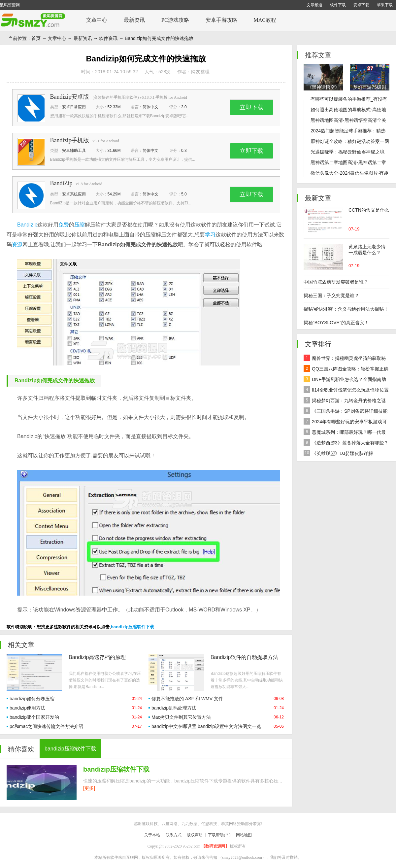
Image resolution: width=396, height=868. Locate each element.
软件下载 (338, 5)
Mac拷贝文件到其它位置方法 (181, 717)
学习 (210, 235)
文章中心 (97, 20)
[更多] (89, 788)
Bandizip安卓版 (70, 97)
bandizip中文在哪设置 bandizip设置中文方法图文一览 (206, 726)
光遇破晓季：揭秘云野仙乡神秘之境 (347, 152)
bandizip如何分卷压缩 (32, 699)
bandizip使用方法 (27, 708)
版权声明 (195, 835)
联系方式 (174, 835)
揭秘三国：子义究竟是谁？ (331, 295)
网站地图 (244, 835)
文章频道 (314, 5)
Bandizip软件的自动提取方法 (244, 657)
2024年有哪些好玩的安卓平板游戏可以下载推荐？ (345, 422)
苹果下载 (385, 5)
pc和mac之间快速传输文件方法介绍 (46, 726)
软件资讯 (108, 38)
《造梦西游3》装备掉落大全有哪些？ (346, 442)
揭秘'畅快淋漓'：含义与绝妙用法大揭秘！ (346, 309)
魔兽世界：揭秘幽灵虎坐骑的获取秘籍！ (345, 359)
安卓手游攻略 (221, 20)
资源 (17, 244)
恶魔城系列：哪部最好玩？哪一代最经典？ (345, 433)
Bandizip (27, 225)
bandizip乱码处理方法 (174, 708)
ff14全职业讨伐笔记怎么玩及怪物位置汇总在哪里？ (346, 391)
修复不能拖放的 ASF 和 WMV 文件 (187, 699)
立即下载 (251, 107)
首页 (36, 38)
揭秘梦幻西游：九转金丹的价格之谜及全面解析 (345, 401)
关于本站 (152, 835)
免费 (64, 225)
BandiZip (61, 183)
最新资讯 (134, 20)
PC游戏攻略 (175, 20)
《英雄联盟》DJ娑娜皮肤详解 (338, 453)
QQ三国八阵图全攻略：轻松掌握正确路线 (346, 370)
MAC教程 (265, 20)
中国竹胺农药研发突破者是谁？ (336, 282)
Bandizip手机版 (70, 140)
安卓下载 (361, 5)
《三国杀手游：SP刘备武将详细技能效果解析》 (346, 412)
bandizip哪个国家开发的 (34, 717)
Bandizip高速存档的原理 (97, 657)
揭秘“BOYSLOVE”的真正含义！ (336, 323)
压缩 (80, 225)
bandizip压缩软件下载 (133, 627)
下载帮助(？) (219, 835)
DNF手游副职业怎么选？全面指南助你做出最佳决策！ (345, 380)
